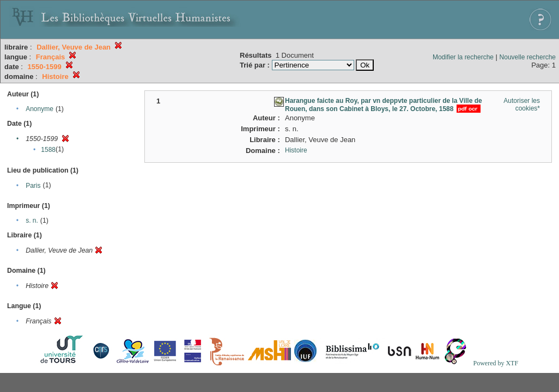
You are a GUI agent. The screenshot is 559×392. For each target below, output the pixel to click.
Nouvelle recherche (528, 57)
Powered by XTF (496, 363)
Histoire (296, 150)
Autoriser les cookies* (522, 105)
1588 (48, 150)
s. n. (32, 220)
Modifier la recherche (463, 57)
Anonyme (40, 109)
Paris (33, 186)
